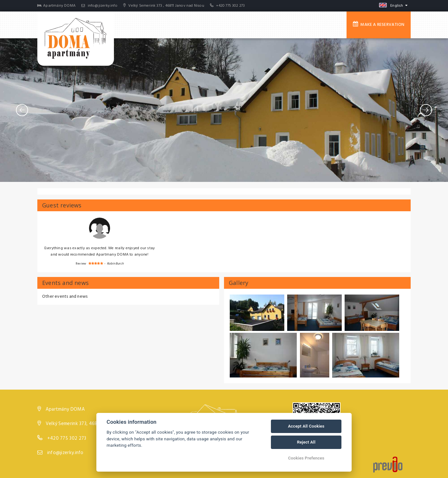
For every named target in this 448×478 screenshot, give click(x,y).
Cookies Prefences (306, 458)
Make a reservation (379, 25)
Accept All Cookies (306, 426)
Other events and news (65, 297)
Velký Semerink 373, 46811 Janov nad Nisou (91, 424)
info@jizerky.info (99, 6)
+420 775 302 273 (230, 6)
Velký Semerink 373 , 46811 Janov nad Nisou (164, 6)
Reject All (306, 442)
